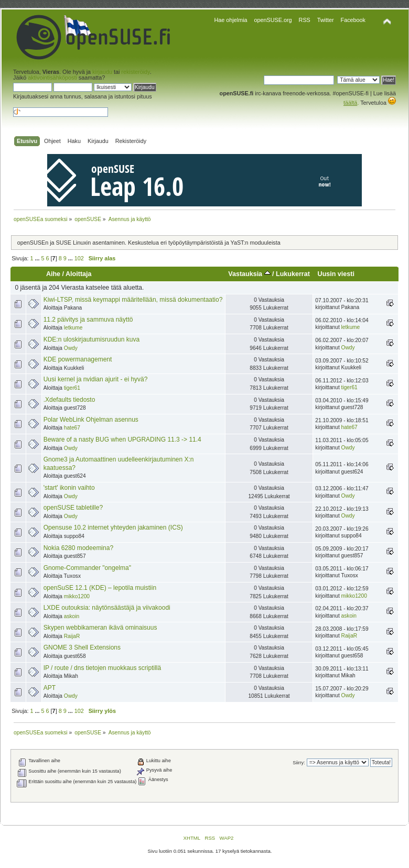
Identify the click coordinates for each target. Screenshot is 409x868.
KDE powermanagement (78, 359)
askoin (72, 616)
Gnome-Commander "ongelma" (87, 568)
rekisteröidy (135, 72)
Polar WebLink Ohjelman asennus (91, 420)
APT (50, 688)
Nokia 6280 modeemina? (78, 548)
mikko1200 (77, 596)
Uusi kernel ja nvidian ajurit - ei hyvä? (96, 379)
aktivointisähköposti (52, 78)
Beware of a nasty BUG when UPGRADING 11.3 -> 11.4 (122, 440)
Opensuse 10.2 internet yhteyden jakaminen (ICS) (113, 528)
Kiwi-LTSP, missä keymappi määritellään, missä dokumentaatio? (133, 300)
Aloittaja (78, 274)
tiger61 (72, 388)
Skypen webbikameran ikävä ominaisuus (100, 628)
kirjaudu (102, 72)
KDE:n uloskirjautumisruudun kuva (92, 339)
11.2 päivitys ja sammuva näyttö (88, 320)
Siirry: (299, 763)
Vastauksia (249, 274)
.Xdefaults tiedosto (69, 400)
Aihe (53, 274)
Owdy (71, 348)
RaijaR (72, 636)
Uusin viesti (336, 274)
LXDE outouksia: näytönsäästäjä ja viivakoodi (107, 608)
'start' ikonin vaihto (69, 488)
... (38, 258)
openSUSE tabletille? (73, 508)
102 (79, 258)
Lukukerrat (293, 274)
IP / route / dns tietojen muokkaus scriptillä (103, 668)
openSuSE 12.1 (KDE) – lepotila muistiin (100, 588)
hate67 (72, 428)
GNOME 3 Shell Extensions (82, 647)
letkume (73, 328)
